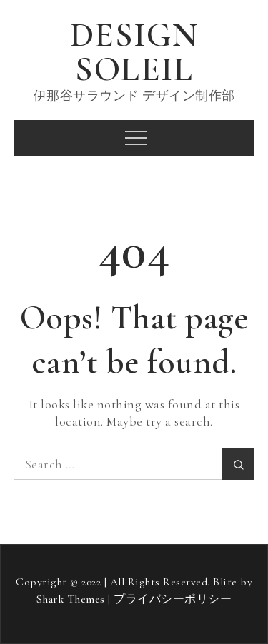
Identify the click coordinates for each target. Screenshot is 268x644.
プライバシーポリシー (173, 599)
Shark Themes (73, 599)
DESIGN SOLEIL (134, 52)
